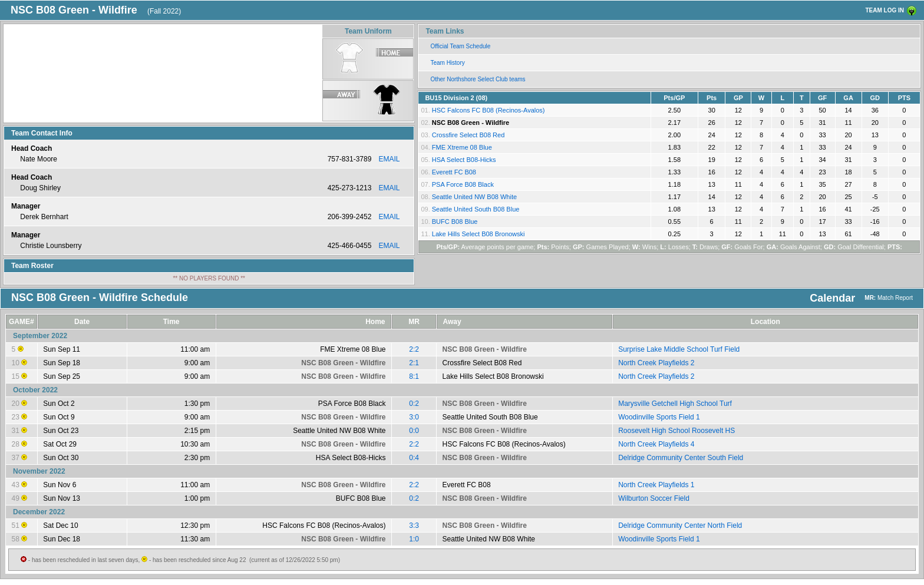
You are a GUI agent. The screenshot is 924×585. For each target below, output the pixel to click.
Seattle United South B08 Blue (476, 209)
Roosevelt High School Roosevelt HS (676, 431)
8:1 (414, 376)
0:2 (414, 404)
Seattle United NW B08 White (474, 197)
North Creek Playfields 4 (656, 444)
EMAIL (389, 159)
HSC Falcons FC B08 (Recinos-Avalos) (489, 110)
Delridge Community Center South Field (681, 458)
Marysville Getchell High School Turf (675, 404)
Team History (447, 63)
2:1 (414, 363)
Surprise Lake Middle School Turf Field (679, 349)
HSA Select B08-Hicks (464, 160)
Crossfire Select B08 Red (468, 135)
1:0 (414, 539)
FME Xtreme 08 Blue (462, 147)
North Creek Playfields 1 (656, 485)
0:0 (414, 431)
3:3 (414, 525)
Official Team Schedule (460, 46)
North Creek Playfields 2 (656, 363)
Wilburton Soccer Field (654, 498)
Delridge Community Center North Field (680, 525)
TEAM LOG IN (885, 10)
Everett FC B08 (454, 172)
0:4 (414, 458)
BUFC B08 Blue (455, 222)
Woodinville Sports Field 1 (659, 417)
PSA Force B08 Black (463, 184)
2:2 (414, 349)
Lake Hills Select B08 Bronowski (478, 234)
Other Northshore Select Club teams (478, 79)
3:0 (414, 417)
